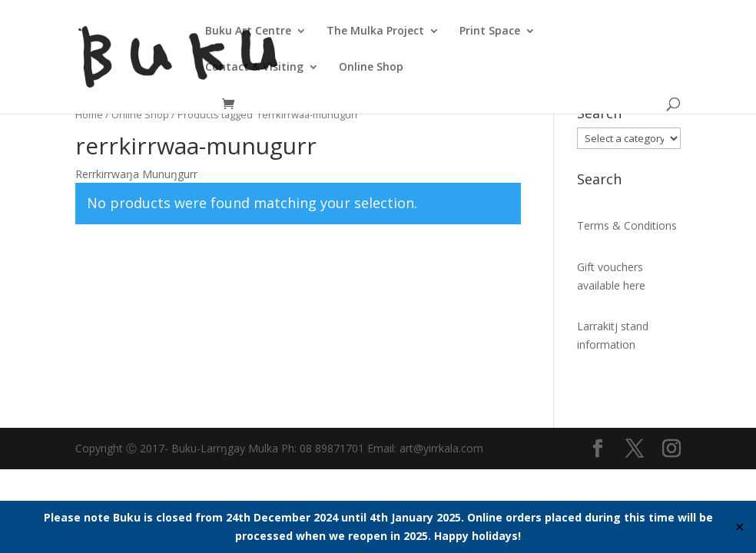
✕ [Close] (739, 527)
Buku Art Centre (248, 31)
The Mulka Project (375, 31)
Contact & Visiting (254, 68)
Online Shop (371, 68)
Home (89, 114)
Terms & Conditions (627, 225)
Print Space (490, 31)
